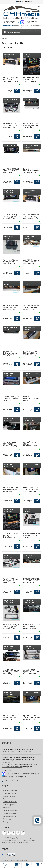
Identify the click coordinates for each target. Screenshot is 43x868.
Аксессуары (7, 822)
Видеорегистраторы (10, 816)
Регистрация (28, 1)
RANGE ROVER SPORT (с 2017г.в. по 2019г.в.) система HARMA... (11, 626)
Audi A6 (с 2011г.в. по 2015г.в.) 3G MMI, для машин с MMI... (10, 490)
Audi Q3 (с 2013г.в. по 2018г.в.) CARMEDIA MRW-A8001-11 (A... (11, 262)
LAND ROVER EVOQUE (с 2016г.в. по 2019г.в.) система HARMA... (11, 216)
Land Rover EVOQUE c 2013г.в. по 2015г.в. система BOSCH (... (31, 353)
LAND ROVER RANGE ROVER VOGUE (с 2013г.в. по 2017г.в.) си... (10, 445)
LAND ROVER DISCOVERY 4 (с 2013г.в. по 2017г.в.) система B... (32, 80)
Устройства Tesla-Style (10, 790)
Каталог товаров (12, 32)
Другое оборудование (10, 810)
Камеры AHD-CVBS (9, 796)
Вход (18, 1)
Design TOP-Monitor (9, 793)
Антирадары (7, 819)
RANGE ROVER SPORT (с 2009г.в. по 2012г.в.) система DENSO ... (31, 581)
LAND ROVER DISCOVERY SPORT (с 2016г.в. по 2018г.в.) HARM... (11, 171)
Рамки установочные (10, 813)
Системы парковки (9, 805)
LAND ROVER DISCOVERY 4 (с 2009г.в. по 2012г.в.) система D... (11, 535)
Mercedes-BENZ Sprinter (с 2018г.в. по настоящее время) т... (31, 672)
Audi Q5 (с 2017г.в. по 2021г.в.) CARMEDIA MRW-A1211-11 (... (31, 307)
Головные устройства (10, 799)
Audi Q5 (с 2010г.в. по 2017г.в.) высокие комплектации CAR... (31, 216)
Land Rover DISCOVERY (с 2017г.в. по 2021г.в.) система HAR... (31, 125)
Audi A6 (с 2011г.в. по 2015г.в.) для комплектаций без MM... (31, 445)
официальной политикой (20, 843)
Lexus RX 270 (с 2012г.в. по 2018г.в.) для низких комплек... (32, 626)
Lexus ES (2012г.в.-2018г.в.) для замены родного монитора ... (31, 172)
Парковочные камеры (10, 802)
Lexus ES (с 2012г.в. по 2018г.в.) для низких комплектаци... (11, 672)
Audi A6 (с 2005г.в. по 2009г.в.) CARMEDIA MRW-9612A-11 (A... (11, 307)
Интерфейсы (7, 808)
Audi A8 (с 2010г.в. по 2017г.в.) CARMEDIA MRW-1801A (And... (11, 581)
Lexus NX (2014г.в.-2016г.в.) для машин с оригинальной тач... (31, 399)
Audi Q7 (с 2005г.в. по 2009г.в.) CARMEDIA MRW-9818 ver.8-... (11, 717)
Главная (4, 39)
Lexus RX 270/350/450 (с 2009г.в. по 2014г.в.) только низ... (11, 398)
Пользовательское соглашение (12, 767)
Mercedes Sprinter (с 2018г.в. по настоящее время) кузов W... (11, 125)
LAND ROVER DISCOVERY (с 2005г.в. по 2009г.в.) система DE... (32, 535)
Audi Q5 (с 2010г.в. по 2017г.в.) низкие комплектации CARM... (11, 80)
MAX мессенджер (8, 25)
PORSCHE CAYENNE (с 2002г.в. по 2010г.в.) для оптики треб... (31, 490)
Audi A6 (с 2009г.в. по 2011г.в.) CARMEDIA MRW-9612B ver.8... (31, 262)
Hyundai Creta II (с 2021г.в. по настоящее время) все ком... (31, 717)
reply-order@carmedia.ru (12, 781)
